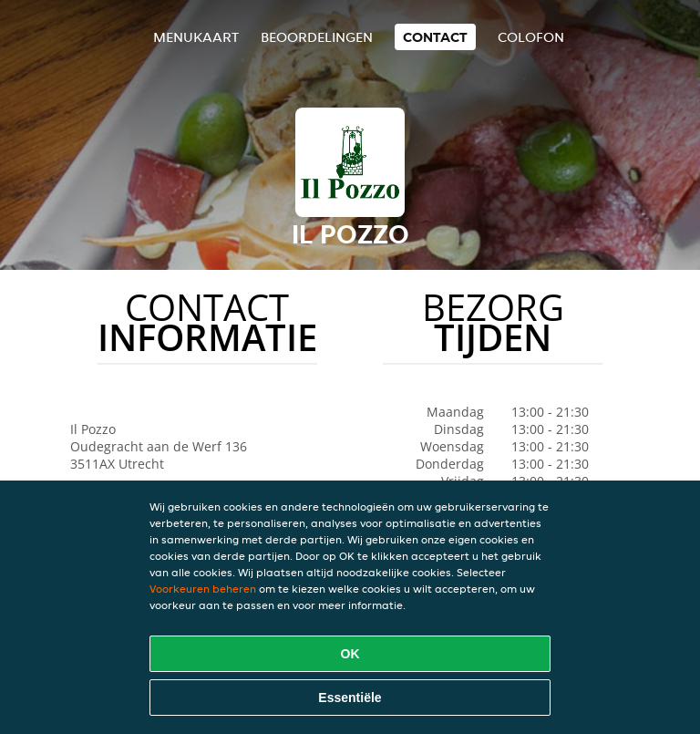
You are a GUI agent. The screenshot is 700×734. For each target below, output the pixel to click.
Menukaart (196, 37)
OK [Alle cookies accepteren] (350, 654)
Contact (435, 37)
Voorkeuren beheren (203, 589)
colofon (531, 37)
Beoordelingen (317, 37)
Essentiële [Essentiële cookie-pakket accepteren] (350, 698)
